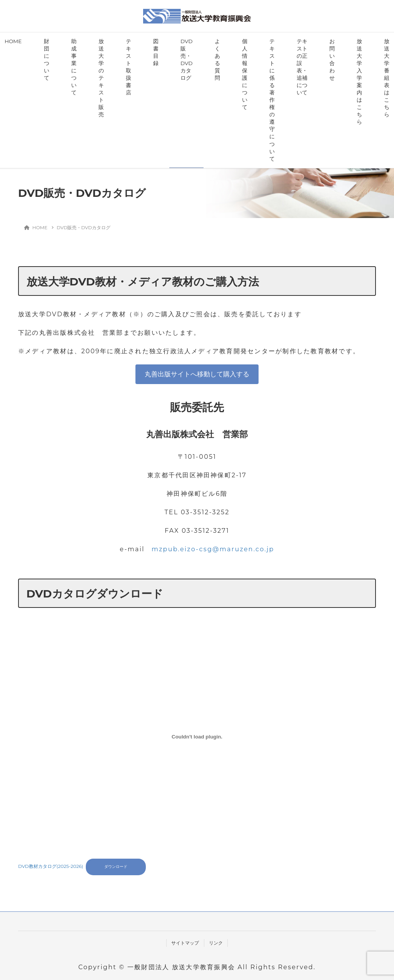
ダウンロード (116, 867)
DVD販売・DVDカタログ (186, 60)
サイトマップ (185, 943)
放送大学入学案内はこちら (359, 81)
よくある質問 (217, 60)
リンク (216, 943)
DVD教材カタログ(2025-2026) (51, 866)
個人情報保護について (245, 74)
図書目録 (156, 52)
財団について (47, 60)
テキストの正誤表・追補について (302, 67)
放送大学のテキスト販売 (101, 78)
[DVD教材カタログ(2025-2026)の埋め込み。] (197, 737)
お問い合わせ (332, 60)
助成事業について (74, 67)
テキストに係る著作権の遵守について (272, 100)
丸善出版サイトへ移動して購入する (197, 374)
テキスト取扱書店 (129, 67)
